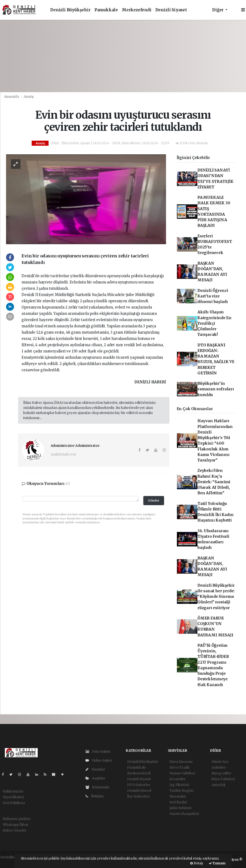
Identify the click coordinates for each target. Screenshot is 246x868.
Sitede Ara (220, 762)
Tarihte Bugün (181, 791)
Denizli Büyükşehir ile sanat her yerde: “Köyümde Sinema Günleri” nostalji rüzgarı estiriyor (216, 597)
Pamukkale (106, 10)
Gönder (154, 500)
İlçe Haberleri (138, 796)
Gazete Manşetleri (184, 814)
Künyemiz (97, 787)
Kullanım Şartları (17, 819)
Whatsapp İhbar (16, 825)
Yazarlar (95, 769)
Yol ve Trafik (180, 767)
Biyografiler (221, 773)
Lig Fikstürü (179, 785)
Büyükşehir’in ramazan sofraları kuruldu (216, 389)
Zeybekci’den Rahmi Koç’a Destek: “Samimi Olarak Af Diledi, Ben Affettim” (214, 482)
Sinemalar (178, 796)
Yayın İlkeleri (13, 797)
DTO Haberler (139, 785)
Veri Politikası (14, 803)
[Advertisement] (123, 56)
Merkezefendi (137, 10)
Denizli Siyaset (171, 10)
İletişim (94, 796)
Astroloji (218, 785)
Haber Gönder (15, 830)
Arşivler (95, 778)
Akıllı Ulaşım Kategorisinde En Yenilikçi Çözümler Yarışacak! (214, 323)
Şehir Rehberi (181, 808)
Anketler (219, 767)
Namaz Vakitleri (182, 773)
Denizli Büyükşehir (70, 10)
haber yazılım (12, 862)
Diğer (218, 10)
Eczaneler (178, 779)
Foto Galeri (98, 751)
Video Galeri (99, 760)
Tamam (217, 863)
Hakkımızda (13, 791)
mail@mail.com (64, 454)
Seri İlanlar (178, 802)
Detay (197, 863)
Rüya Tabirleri (223, 779)
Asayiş (29, 97)
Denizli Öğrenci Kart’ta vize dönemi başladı (213, 296)
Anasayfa (12, 97)
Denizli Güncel (139, 791)
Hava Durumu (181, 762)
